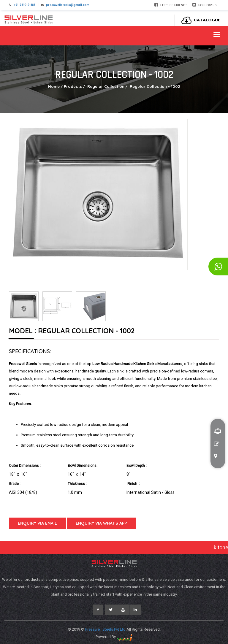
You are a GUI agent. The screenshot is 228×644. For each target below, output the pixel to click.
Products (73, 86)
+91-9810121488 (25, 5)
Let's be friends (171, 5)
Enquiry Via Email (37, 523)
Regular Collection (105, 86)
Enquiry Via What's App (101, 523)
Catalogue (199, 20)
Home (54, 86)
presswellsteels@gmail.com (68, 5)
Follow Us (205, 5)
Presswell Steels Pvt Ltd (106, 629)
